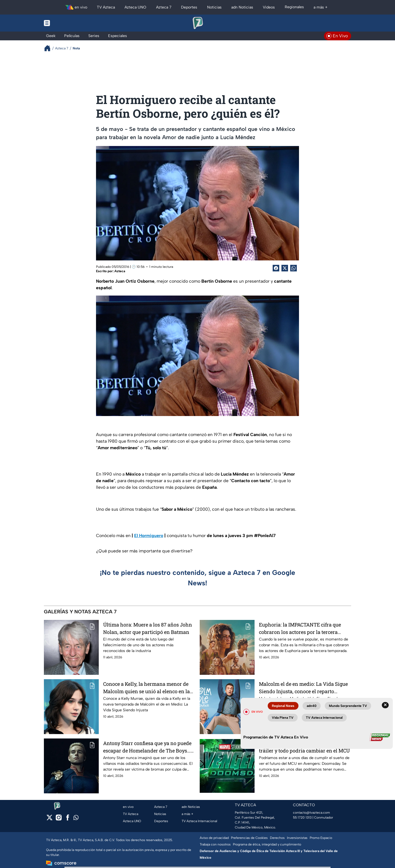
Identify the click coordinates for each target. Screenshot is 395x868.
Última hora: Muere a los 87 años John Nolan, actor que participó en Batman (148, 628)
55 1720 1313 (302, 818)
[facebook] (68, 819)
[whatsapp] (76, 819)
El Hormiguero (149, 536)
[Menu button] (66, 23)
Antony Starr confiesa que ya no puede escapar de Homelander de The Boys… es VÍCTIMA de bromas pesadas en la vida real (147, 747)
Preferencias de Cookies (249, 838)
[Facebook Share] (276, 268)
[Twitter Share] (285, 268)
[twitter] (50, 819)
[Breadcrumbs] (50, 48)
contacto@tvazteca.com (311, 813)
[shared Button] (294, 268)
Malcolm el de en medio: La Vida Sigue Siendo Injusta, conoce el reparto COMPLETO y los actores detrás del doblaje (303, 688)
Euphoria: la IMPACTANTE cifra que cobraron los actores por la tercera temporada (300, 628)
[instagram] (59, 819)
